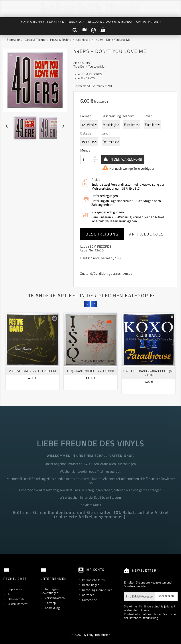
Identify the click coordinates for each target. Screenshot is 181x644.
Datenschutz (16, 599)
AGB (11, 594)
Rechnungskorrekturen (97, 590)
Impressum (15, 589)
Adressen (88, 595)
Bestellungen (91, 585)
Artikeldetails (146, 234)
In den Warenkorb (126, 159)
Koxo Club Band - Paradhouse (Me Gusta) (149, 373)
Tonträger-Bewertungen (49, 591)
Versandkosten (55, 598)
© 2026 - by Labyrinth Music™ (91, 635)
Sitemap (50, 603)
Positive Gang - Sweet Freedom (32, 371)
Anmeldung (52, 608)
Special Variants (149, 22)
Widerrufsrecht (18, 604)
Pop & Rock (56, 22)
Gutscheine (90, 600)
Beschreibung (102, 234)
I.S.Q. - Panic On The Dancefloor (91, 371)
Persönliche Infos (93, 580)
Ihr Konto (95, 569)
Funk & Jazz (76, 22)
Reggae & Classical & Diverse (110, 22)
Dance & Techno (32, 22)
